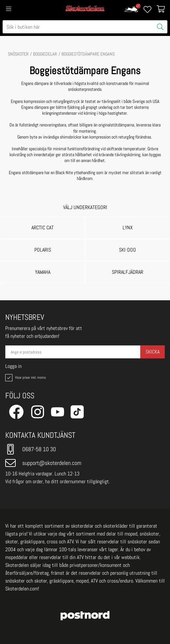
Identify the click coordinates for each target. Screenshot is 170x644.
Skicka (153, 352)
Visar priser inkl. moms (25, 378)
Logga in (13, 366)
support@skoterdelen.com (43, 463)
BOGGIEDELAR (45, 54)
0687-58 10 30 (31, 449)
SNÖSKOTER (18, 54)
